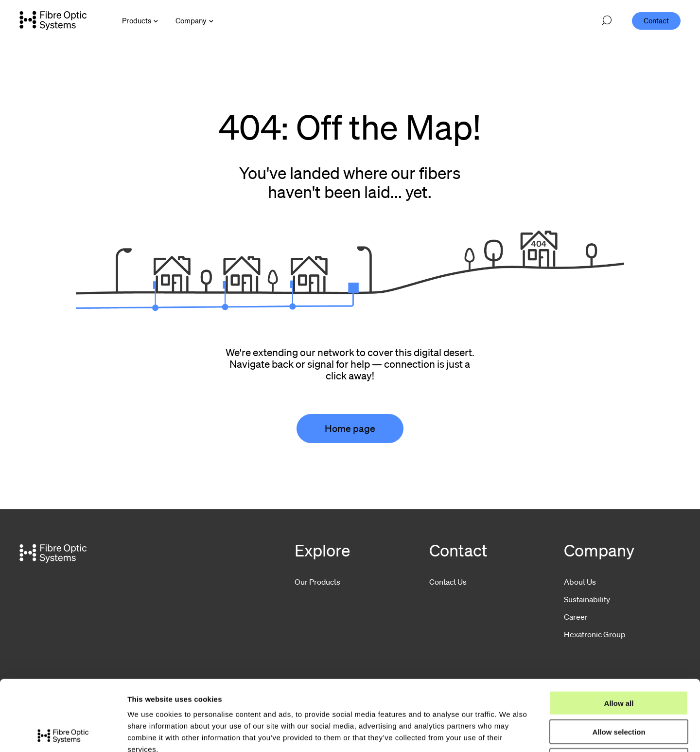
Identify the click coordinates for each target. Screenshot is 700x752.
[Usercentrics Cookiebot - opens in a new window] (63, 733)
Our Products (317, 582)
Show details (510, 733)
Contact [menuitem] (656, 20)
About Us (580, 582)
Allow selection (619, 661)
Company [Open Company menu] (191, 20)
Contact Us (448, 582)
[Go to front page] (53, 20)
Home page (350, 429)
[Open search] (607, 21)
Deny (619, 690)
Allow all (619, 633)
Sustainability (587, 599)
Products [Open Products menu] (137, 20)
